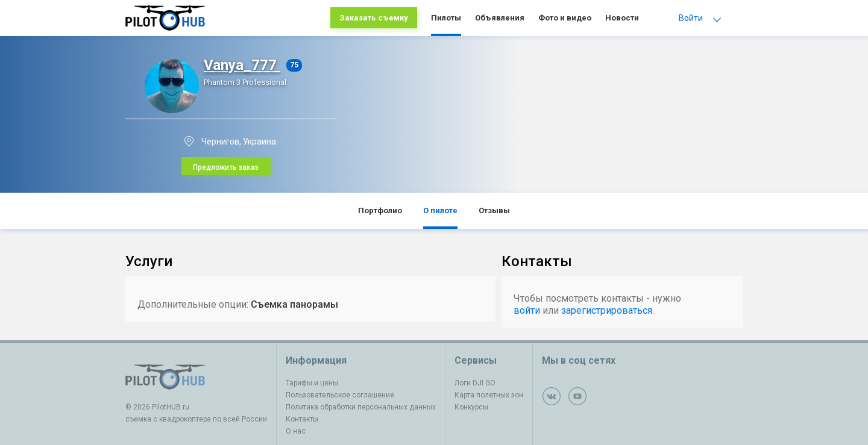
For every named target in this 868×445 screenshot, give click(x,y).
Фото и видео (565, 18)
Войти (691, 18)
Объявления (500, 18)
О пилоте (440, 210)
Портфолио (380, 210)
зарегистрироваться (607, 310)
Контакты (302, 419)
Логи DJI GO (475, 383)
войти (527, 310)
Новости (622, 18)
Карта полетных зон (489, 395)
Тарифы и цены (312, 383)
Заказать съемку (374, 18)
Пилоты (446, 18)
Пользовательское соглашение (340, 395)
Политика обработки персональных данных (361, 407)
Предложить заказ (226, 167)
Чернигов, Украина (239, 142)
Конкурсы (471, 407)
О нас (296, 431)
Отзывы (494, 210)
